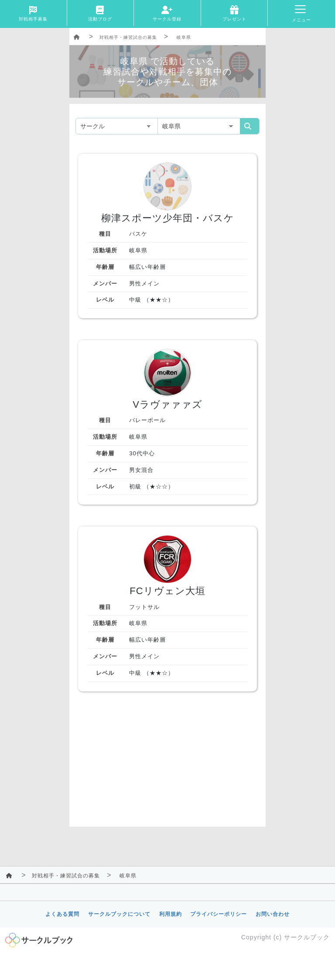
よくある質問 (62, 914)
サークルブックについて (119, 914)
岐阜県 (184, 37)
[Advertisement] (167, 766)
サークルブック (307, 937)
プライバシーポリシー (219, 914)
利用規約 (171, 914)
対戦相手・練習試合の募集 (128, 37)
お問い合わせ (273, 914)
